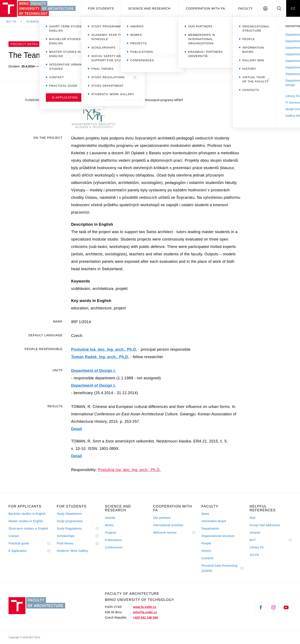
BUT (259, 540)
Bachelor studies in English (27, 514)
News (205, 514)
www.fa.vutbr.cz (144, 607)
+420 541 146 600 (145, 618)
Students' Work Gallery (73, 551)
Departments (210, 529)
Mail (253, 518)
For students (101, 8)
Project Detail (109, 22)
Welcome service (165, 533)
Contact (14, 536)
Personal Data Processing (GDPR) (219, 568)
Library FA (257, 547)
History (206, 551)
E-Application (18, 551)
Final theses (65, 543)
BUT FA (11, 22)
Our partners (162, 518)
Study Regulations (69, 529)
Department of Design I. (93, 371)
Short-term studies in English (28, 529)
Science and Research (149, 8)
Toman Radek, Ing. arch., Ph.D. (100, 357)
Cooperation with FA (205, 8)
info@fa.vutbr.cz (145, 612)
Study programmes (70, 521)
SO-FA (254, 555)
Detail (77, 429)
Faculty (246, 8)
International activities (168, 525)
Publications (113, 540)
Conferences (114, 547)
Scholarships (66, 536)
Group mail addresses (265, 525)
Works (109, 525)
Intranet (255, 533)
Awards (110, 518)
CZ (293, 8)
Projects (80, 22)
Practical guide (19, 543)
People (206, 543)
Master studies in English (26, 521)
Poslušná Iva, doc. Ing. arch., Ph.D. (104, 349)
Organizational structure (218, 536)
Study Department (69, 514)
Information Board (214, 521)
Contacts (208, 558)
